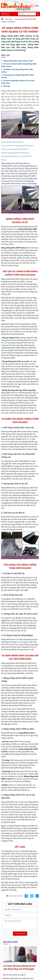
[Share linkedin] (37, 896)
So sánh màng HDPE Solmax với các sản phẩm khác (16, 156)
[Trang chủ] (2, 19)
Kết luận (4, 160)
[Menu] (5, 14)
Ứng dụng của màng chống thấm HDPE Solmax (15, 153)
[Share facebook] (26, 896)
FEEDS (37, 6)
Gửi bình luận (20, 934)
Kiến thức (9, 19)
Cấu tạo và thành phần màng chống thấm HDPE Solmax (18, 146)
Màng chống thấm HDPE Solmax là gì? (12, 142)
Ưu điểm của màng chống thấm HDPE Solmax (15, 149)
